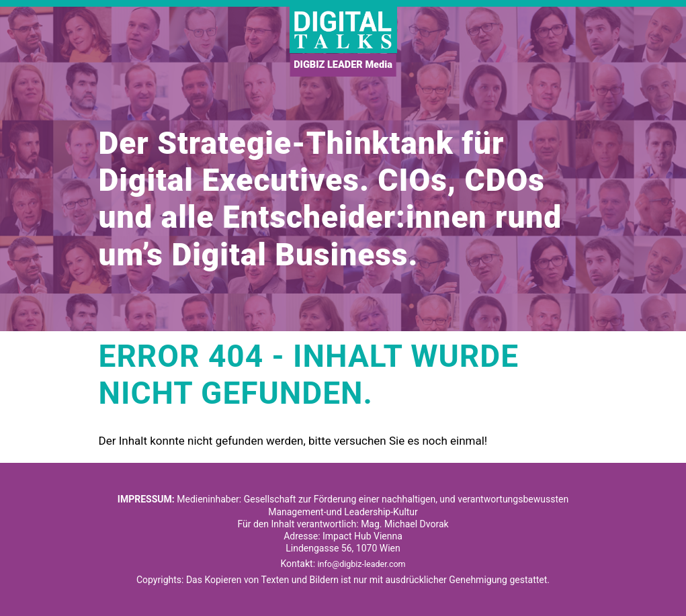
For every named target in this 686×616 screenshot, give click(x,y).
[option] (343, 169)
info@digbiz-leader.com (362, 564)
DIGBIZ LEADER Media (343, 65)
